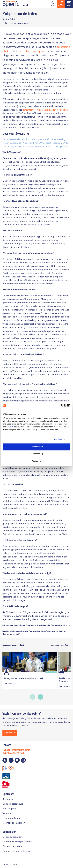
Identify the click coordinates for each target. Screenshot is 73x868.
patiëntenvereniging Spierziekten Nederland (45, 110)
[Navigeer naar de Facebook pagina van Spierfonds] (5, 760)
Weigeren (36, 461)
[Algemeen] (62, 672)
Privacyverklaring (11, 818)
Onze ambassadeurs (13, 804)
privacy (10, 427)
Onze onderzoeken (12, 846)
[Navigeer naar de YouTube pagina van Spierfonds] (17, 760)
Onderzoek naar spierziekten (17, 842)
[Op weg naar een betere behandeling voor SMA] (30, 662)
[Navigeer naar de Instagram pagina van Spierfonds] (23, 760)
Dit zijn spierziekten (12, 837)
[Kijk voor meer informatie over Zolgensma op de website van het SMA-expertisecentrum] (36, 626)
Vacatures (7, 813)
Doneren (61, 4)
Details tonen (59, 439)
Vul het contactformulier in (16, 750)
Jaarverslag (8, 799)
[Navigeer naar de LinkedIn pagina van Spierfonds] (11, 760)
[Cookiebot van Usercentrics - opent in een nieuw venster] (59, 405)
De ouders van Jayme (31, 51)
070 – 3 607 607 (15, 753)
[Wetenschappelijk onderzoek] (6, 672)
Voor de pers (9, 808)
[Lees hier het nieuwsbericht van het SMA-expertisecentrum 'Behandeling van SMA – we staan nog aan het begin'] (36, 633)
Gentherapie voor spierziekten (18, 851)
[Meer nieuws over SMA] (60, 645)
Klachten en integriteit (14, 823)
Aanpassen (37, 454)
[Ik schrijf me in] (10, 733)
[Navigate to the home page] (15, 4)
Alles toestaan (36, 446)
